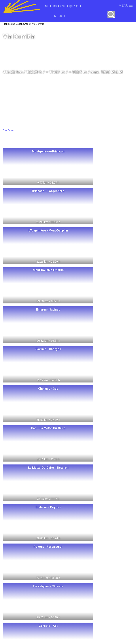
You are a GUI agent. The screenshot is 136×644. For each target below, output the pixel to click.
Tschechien (45, 613)
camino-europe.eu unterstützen (101, 586)
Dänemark (22, 599)
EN (54, 16)
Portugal (22, 613)
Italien (13, 606)
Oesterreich (46, 599)
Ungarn (56, 579)
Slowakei (23, 619)
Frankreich (33, 606)
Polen (38, 579)
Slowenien (45, 619)
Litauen (47, 586)
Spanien (55, 606)
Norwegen (25, 586)
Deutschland (23, 592)
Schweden (48, 592)
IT (65, 16)
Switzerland (17, 579)
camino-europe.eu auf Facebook (101, 598)
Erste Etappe (8, 130)
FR (60, 16)
